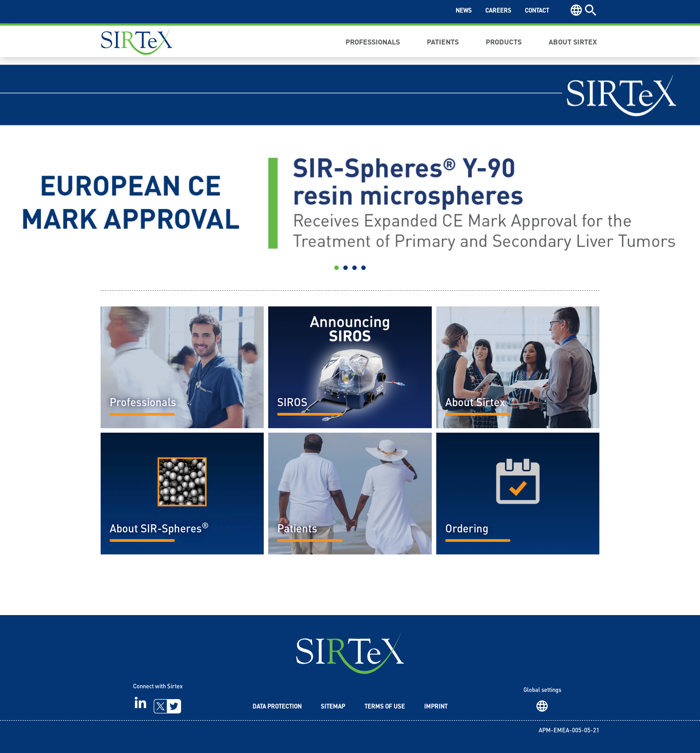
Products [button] (504, 41)
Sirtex (137, 41)
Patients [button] (443, 41)
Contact (537, 11)
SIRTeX (350, 653)
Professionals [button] (373, 41)
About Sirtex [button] (573, 41)
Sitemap (333, 707)
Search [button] (591, 10)
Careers (498, 11)
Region (542, 706)
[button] (53, 171)
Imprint (436, 707)
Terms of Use (385, 707)
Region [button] (576, 10)
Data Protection (277, 707)
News (464, 11)
